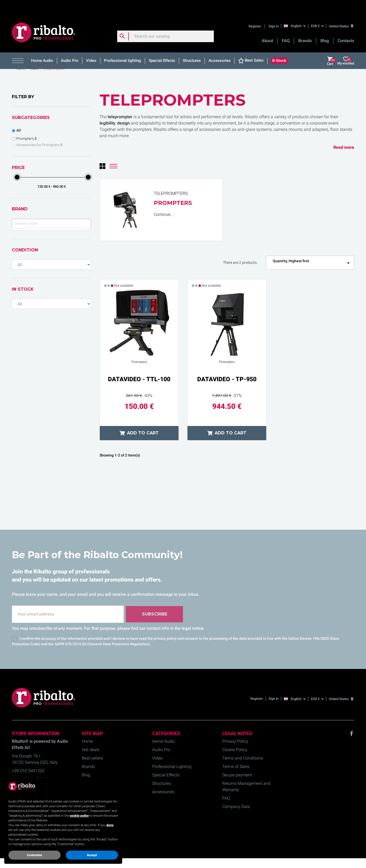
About (267, 26)
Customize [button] (34, 855)
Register (255, 12)
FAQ (286, 26)
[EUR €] (317, 12)
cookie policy (79, 816)
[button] (20, 47)
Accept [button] (92, 855)
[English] (296, 12)
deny (110, 825)
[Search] (166, 22)
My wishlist (346, 47)
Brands (305, 26)
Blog (325, 26)
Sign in (274, 12)
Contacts (346, 26)
